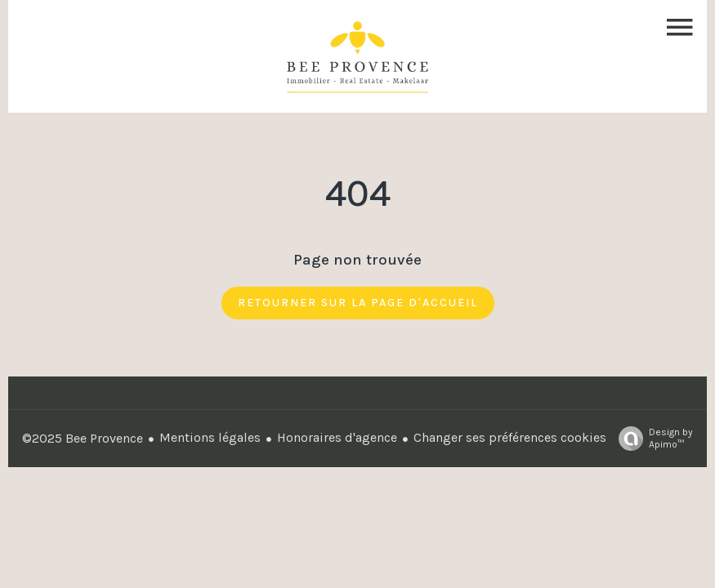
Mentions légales (210, 437)
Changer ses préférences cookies (510, 437)
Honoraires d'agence (337, 437)
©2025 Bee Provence (83, 438)
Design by (652, 439)
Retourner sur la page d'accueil (358, 303)
